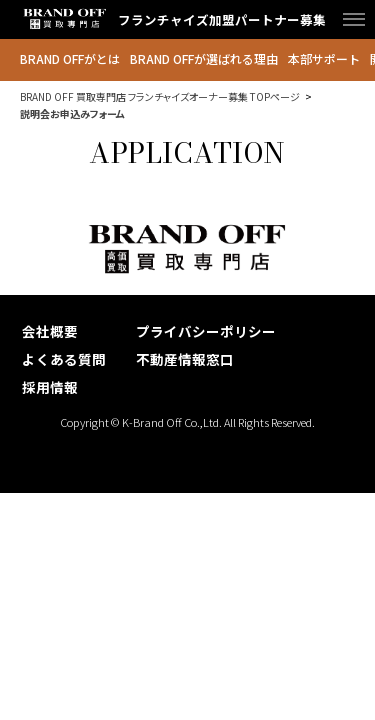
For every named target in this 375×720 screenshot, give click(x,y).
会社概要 (50, 331)
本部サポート (324, 58)
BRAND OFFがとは (70, 58)
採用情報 (50, 387)
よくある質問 (64, 359)
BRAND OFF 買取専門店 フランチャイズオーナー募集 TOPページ (160, 96)
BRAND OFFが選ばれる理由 (204, 58)
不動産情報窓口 (185, 359)
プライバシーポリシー (206, 331)
